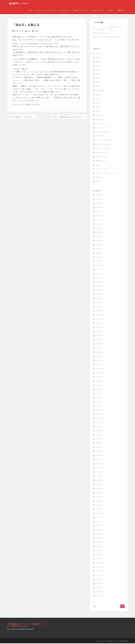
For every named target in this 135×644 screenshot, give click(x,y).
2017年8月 (99, 580)
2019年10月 (99, 473)
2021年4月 (99, 398)
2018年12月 (99, 514)
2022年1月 (99, 361)
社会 (97, 66)
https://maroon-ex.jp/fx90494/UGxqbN (106, 38)
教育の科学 (99, 157)
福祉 (97, 108)
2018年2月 (99, 555)
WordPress (124, 642)
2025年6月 (99, 200)
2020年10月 (99, 423)
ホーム (31, 11)
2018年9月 (99, 526)
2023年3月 (99, 303)
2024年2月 (99, 258)
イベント (99, 124)
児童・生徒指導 (101, 133)
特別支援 (99, 137)
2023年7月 (99, 287)
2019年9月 (99, 477)
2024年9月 (99, 229)
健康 (97, 166)
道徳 (97, 87)
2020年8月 (99, 431)
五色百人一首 (100, 170)
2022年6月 (99, 340)
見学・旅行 (99, 178)
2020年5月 (99, 444)
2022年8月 (99, 332)
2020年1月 (99, 460)
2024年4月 (99, 250)
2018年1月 (99, 559)
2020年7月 (99, 435)
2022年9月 (99, 328)
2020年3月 (99, 452)
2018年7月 (99, 535)
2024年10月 (99, 225)
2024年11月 (99, 221)
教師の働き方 (100, 153)
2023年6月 (99, 291)
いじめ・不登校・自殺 (103, 141)
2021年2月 (99, 407)
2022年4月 (99, 349)
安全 (97, 99)
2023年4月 (99, 299)
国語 (97, 58)
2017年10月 (99, 572)
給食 (97, 104)
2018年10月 (99, 522)
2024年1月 (99, 262)
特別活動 (99, 91)
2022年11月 (99, 320)
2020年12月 (99, 415)
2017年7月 (99, 584)
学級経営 (99, 120)
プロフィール (40, 11)
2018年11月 (99, 518)
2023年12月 (99, 266)
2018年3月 (99, 551)
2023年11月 (99, 270)
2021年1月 (99, 411)
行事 (97, 112)
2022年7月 (99, 336)
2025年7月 (99, 196)
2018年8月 (99, 531)
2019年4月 (99, 497)
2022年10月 (99, 324)
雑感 (97, 182)
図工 (97, 75)
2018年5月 (99, 543)
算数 (97, 62)
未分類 (36, 32)
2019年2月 (99, 506)
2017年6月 (99, 588)
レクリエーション (102, 128)
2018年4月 (99, 547)
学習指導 (99, 116)
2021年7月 (99, 386)
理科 (97, 71)
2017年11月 (99, 568)
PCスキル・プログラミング (105, 174)
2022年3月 (99, 353)
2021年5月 (99, 394)
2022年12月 (99, 316)
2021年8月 (99, 382)
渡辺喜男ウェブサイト (19, 4)
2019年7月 (99, 485)
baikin (29, 32)
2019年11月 (99, 469)
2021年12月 (99, 365)
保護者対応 (99, 161)
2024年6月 (99, 241)
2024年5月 (99, 245)
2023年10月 (99, 274)
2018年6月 (99, 539)
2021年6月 (99, 390)
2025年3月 (99, 204)
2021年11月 (99, 369)
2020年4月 (99, 448)
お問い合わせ (121, 11)
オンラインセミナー (64, 11)
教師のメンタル (101, 149)
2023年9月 (99, 278)
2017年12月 (99, 564)
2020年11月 (99, 419)
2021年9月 (99, 378)
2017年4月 (99, 597)
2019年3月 (99, 502)
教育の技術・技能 (102, 145)
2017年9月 (99, 576)
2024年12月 (99, 216)
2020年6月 (99, 440)
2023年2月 (99, 307)
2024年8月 (99, 233)
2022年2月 (99, 357)
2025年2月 (99, 208)
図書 (97, 95)
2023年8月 (99, 283)
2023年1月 (99, 312)
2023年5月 (99, 295)
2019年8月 (99, 481)
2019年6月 (99, 489)
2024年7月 (99, 237)
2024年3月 (99, 254)
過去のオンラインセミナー (81, 11)
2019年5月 (99, 493)
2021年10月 (99, 374)
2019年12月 (99, 464)
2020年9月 (99, 427)
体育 (97, 79)
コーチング (111, 11)
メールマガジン (51, 11)
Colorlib (111, 642)
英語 (97, 83)
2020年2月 (99, 456)
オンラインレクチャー (98, 11)
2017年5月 (99, 593)
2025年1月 (99, 212)
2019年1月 (99, 510)
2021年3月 (99, 402)
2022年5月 (99, 345)
